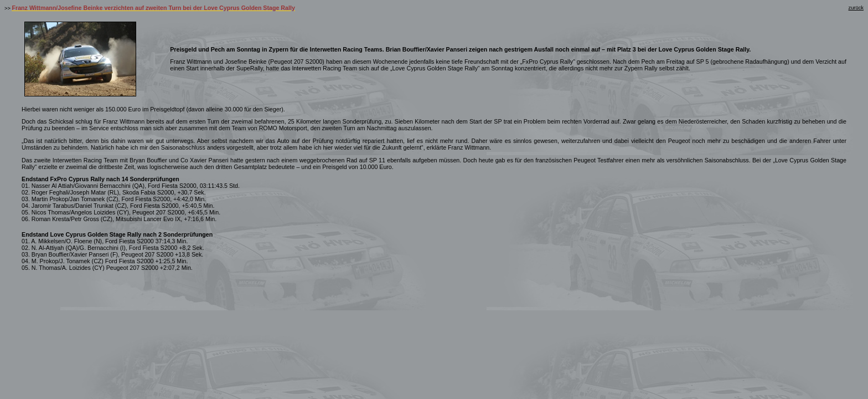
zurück (856, 8)
